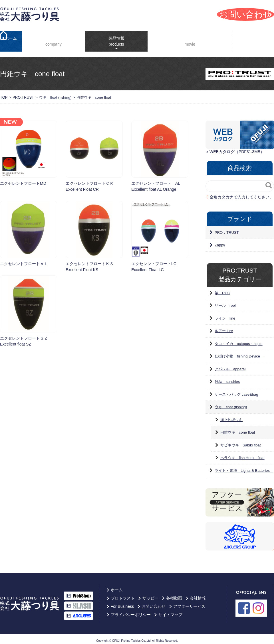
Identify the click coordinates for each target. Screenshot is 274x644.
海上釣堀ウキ (231, 416)
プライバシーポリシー (131, 611)
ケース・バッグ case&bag (236, 391)
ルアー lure (224, 327)
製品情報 (112, 37)
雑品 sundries (227, 378)
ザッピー (150, 595)
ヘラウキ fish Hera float (242, 454)
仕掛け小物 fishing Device (239, 353)
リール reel (225, 302)
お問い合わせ (154, 603)
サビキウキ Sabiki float (241, 442)
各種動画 (174, 595)
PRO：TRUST (227, 229)
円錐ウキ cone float (238, 429)
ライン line (225, 315)
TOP (4, 94)
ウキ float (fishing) (55, 94)
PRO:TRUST (23, 94)
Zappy (220, 242)
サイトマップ (170, 611)
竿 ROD (222, 290)
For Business (254, 39)
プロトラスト (123, 595)
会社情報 (52, 40)
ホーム (11, 40)
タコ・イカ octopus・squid (239, 340)
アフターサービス (189, 603)
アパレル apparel (230, 366)
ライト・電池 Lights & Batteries (244, 467)
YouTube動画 (187, 40)
